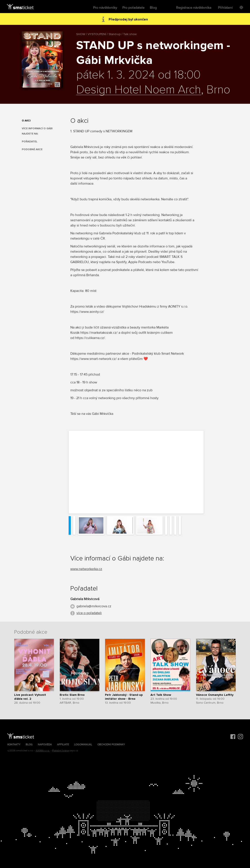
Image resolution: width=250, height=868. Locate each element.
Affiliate (63, 745)
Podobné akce (32, 149)
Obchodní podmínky (111, 745)
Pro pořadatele (133, 8)
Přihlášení (225, 8)
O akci (26, 121)
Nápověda (45, 745)
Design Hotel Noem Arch (139, 90)
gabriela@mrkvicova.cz (94, 606)
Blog (153, 8)
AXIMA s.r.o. (43, 751)
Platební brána (60, 751)
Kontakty (14, 745)
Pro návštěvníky (105, 8)
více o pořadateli (89, 613)
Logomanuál (83, 745)
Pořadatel (30, 142)
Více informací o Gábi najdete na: (37, 131)
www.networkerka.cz (86, 569)
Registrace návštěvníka (194, 8)
